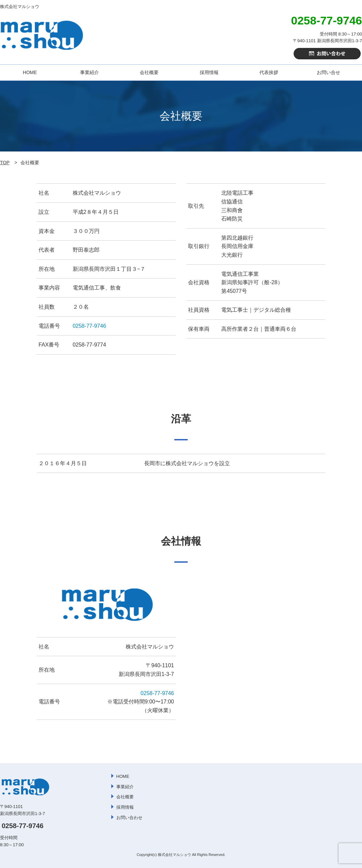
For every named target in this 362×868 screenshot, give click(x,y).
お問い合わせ (129, 818)
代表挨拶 (269, 72)
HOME (30, 72)
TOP (5, 163)
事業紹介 (89, 72)
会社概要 (149, 72)
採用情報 (209, 72)
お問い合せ (328, 72)
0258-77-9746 (89, 326)
